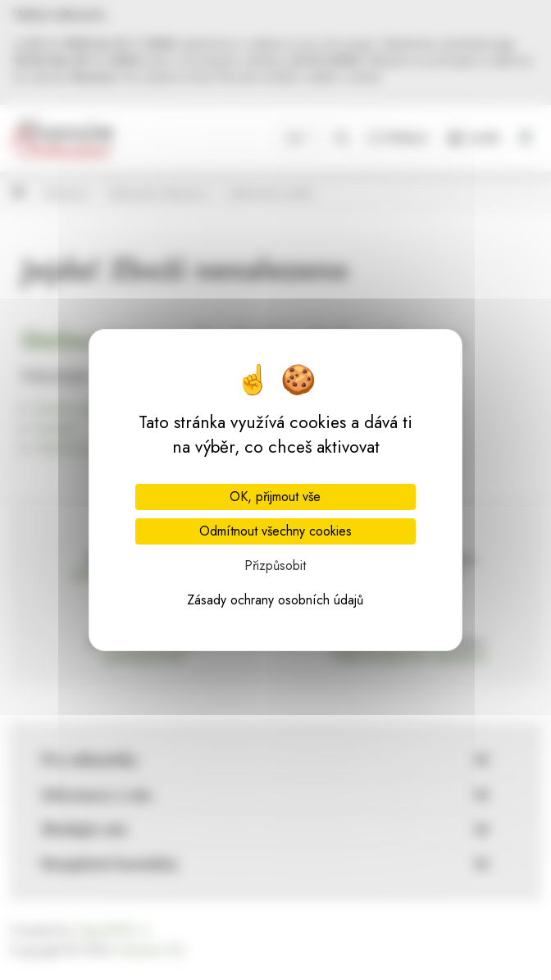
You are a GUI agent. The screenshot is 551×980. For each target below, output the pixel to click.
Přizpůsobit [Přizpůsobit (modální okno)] (275, 565)
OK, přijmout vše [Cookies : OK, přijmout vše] (275, 497)
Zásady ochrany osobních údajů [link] (275, 600)
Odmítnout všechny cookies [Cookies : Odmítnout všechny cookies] (275, 531)
